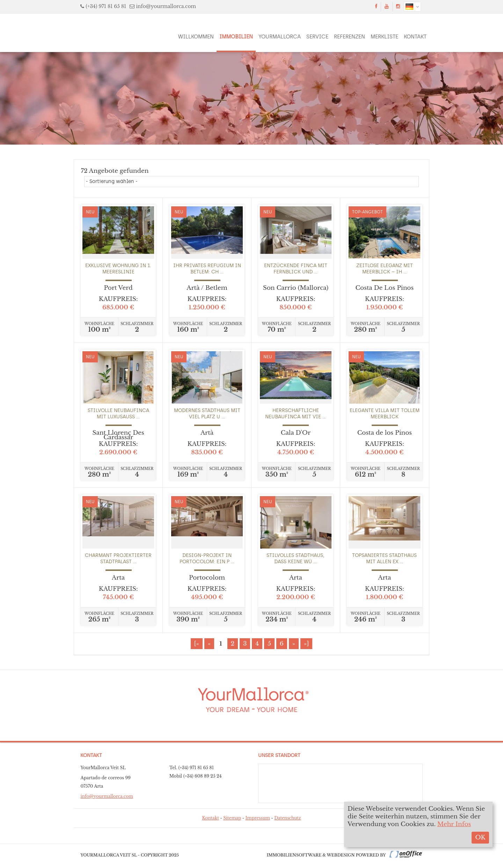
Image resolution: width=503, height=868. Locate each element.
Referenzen (349, 37)
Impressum (258, 818)
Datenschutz (287, 818)
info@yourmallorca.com (166, 6)
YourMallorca (280, 37)
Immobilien (236, 37)
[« (197, 644)
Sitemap (232, 818)
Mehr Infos (454, 824)
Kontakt (415, 37)
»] (307, 644)
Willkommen (196, 37)
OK (480, 837)
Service (317, 37)
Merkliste (384, 37)
